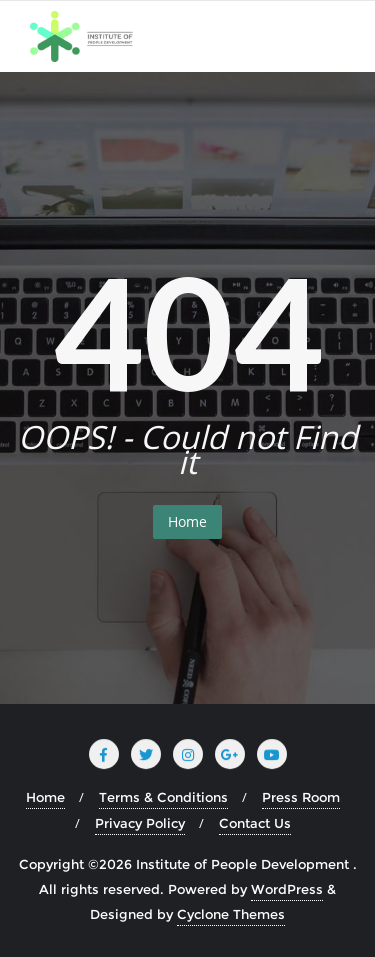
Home (187, 521)
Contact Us (255, 823)
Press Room (301, 797)
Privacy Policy (140, 823)
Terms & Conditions (163, 797)
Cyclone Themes (231, 914)
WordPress (287, 889)
